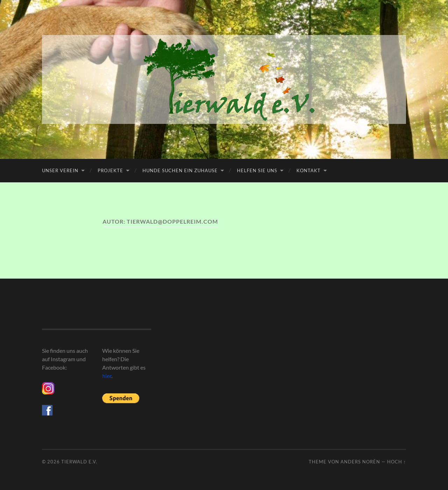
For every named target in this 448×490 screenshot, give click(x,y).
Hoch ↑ (397, 462)
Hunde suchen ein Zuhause (180, 170)
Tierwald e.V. (79, 462)
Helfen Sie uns (257, 170)
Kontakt (309, 170)
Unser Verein (60, 170)
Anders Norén (360, 462)
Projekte (110, 170)
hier (107, 376)
